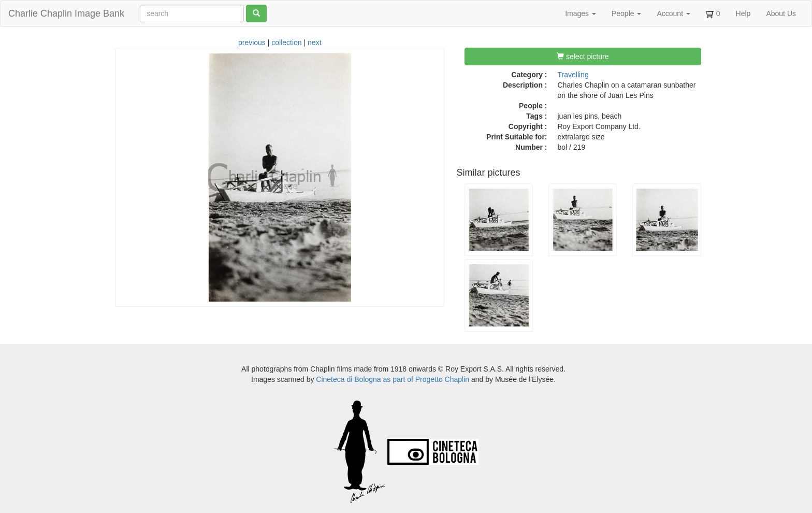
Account (673, 13)
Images (581, 13)
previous (252, 42)
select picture (583, 56)
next (314, 42)
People (626, 13)
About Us (781, 13)
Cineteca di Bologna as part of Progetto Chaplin (393, 379)
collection (286, 42)
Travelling (573, 75)
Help (743, 13)
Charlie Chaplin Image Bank (66, 13)
